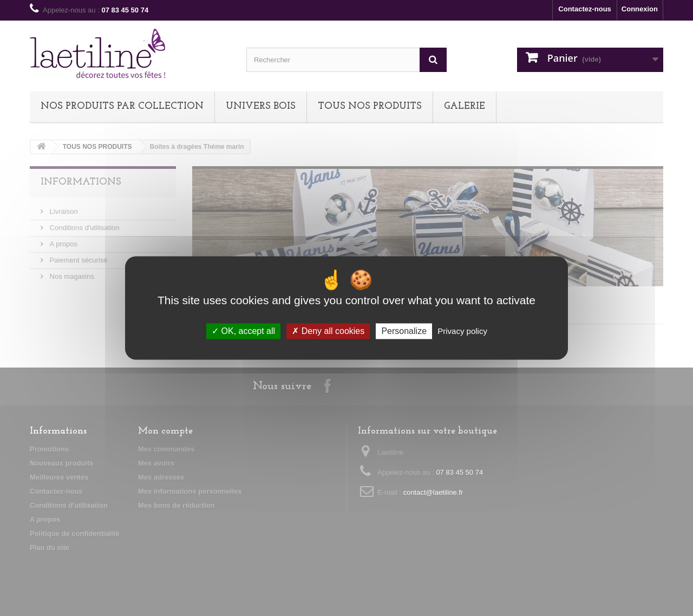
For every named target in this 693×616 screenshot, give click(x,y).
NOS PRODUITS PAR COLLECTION (122, 106)
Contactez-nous (585, 9)
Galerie (465, 106)
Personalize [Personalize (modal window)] (404, 331)
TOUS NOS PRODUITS (370, 106)
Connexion (640, 9)
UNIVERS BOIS (261, 106)
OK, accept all (243, 331)
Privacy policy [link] (462, 331)
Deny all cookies (328, 331)
